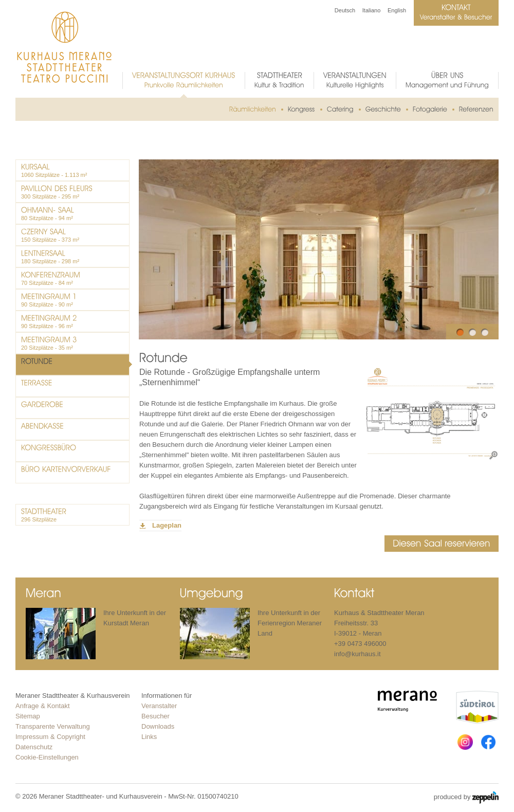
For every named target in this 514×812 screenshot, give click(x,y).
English (397, 10)
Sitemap (28, 716)
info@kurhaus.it (357, 654)
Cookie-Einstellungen (47, 757)
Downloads (158, 726)
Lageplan (167, 525)
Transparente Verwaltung (53, 726)
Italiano (371, 10)
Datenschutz (34, 747)
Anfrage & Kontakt (43, 706)
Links (149, 737)
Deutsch (345, 10)
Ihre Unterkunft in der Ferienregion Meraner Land (290, 623)
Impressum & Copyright (50, 737)
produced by (466, 798)
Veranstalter (159, 706)
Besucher (155, 716)
